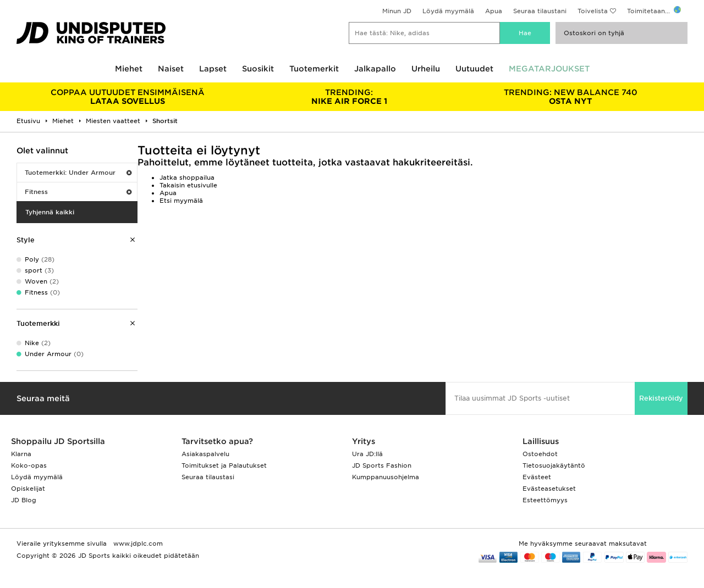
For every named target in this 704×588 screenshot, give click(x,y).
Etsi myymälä (181, 201)
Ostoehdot (540, 454)
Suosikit (258, 69)
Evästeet (537, 477)
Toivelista (593, 11)
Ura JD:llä (367, 454)
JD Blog (24, 500)
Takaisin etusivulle (188, 185)
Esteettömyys (545, 500)
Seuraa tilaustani (540, 11)
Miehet (129, 69)
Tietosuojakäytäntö (554, 465)
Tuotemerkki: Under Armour (78, 173)
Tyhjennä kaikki (50, 212)
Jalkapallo (375, 69)
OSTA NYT (571, 97)
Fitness (78, 192)
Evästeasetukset (549, 489)
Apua (494, 11)
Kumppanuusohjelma (386, 477)
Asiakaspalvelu (205, 454)
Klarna (21, 454)
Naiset (171, 69)
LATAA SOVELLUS (128, 97)
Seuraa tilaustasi (208, 477)
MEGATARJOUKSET (549, 69)
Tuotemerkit (314, 69)
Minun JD (397, 11)
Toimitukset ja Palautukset (224, 465)
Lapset (213, 69)
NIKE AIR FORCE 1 (350, 97)
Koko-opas (29, 465)
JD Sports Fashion (382, 465)
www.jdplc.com (137, 543)
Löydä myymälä (448, 11)
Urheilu (426, 69)
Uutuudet (474, 69)
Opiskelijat (28, 489)
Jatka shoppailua (187, 177)
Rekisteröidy (661, 398)
